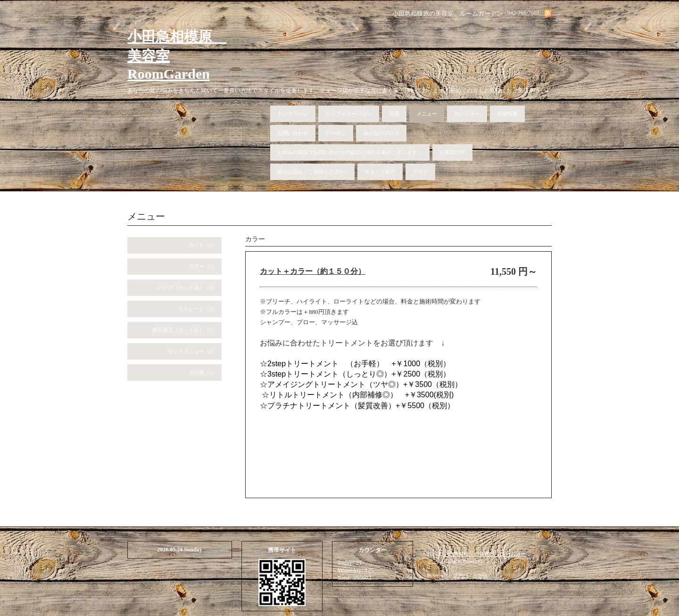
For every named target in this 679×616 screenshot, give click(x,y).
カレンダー (467, 114)
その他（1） (203, 372)
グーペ (461, 575)
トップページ (293, 114)
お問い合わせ (293, 133)
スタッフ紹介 (380, 172)
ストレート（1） (198, 309)
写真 (394, 114)
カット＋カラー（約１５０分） (313, 271)
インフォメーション (349, 114)
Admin (480, 575)
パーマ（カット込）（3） (187, 287)
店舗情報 (507, 114)
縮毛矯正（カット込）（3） (185, 330)
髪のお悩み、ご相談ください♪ (312, 172)
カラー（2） (203, 266)
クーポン (336, 133)
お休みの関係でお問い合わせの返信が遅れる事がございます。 (350, 152)
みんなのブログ (381, 133)
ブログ (420, 172)
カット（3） (203, 245)
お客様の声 (452, 152)
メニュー (427, 114)
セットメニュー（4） (193, 351)
